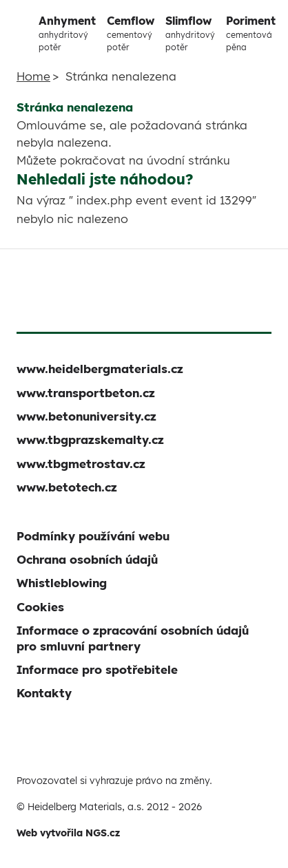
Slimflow (190, 34)
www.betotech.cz (67, 487)
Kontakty (44, 693)
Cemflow (131, 34)
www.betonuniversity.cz (86, 416)
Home (33, 76)
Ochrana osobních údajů (87, 559)
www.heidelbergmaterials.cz (100, 369)
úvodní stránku (188, 160)
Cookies (40, 607)
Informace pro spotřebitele (97, 669)
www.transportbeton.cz (86, 393)
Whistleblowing (62, 583)
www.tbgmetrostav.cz (81, 464)
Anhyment (67, 34)
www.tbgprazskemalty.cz (90, 440)
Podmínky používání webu (93, 536)
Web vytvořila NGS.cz (68, 833)
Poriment (251, 34)
